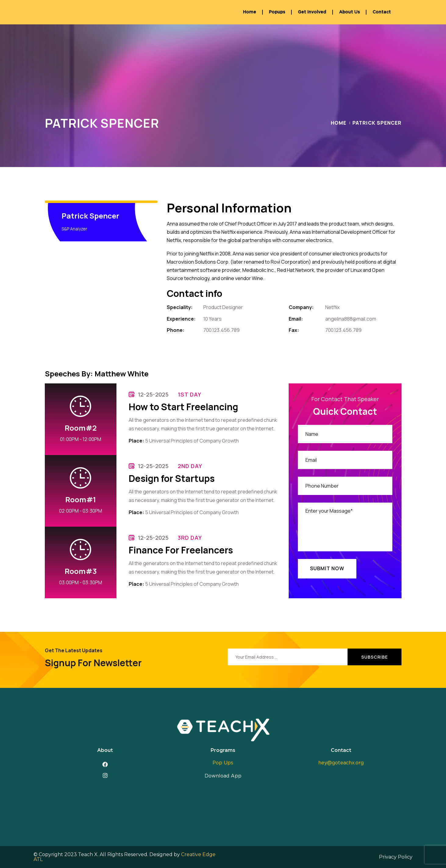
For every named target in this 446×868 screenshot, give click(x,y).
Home (250, 12)
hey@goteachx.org (341, 763)
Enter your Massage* (345, 527)
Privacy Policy (396, 857)
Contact (382, 12)
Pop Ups (223, 763)
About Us (349, 12)
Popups (277, 12)
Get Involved (312, 12)
